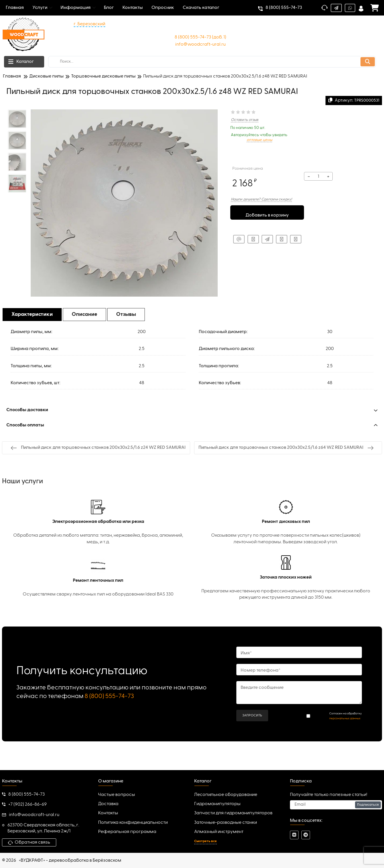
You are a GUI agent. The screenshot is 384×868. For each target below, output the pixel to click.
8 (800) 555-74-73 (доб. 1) (200, 37)
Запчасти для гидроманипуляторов (233, 813)
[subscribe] (336, 805)
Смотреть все (205, 841)
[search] (212, 62)
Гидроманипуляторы (217, 804)
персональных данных (345, 718)
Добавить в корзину (267, 213)
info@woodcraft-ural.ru (200, 45)
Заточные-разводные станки (226, 823)
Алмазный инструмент (219, 832)
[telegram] (306, 835)
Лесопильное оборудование (226, 795)
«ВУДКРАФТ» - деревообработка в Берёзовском (70, 861)
